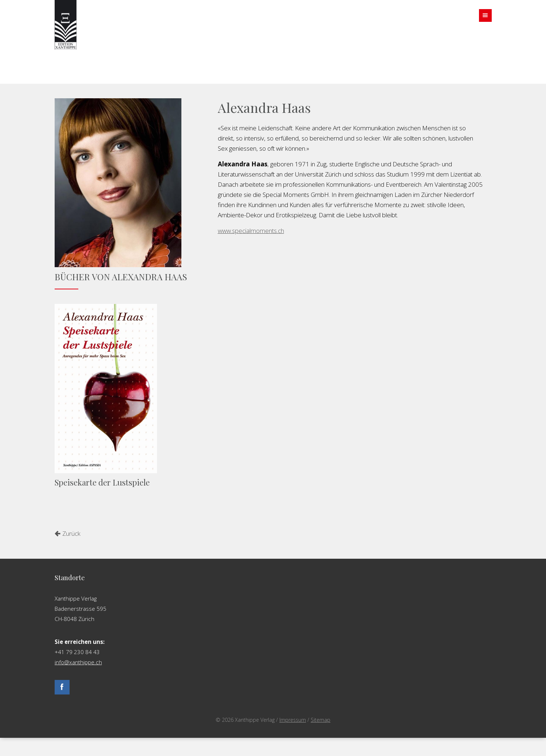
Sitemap (321, 720)
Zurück (71, 533)
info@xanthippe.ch (78, 662)
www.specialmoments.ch (251, 231)
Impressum (293, 720)
